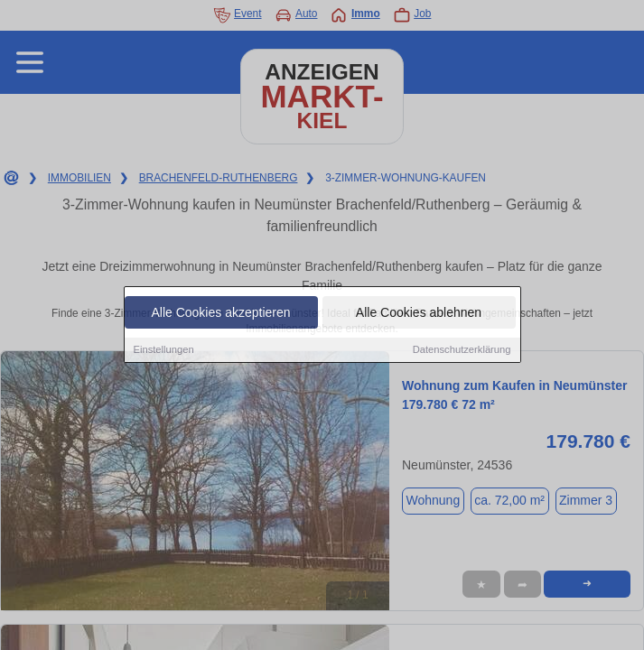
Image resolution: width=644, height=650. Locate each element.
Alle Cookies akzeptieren (220, 313)
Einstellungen (164, 350)
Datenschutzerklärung (462, 350)
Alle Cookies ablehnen (419, 313)
